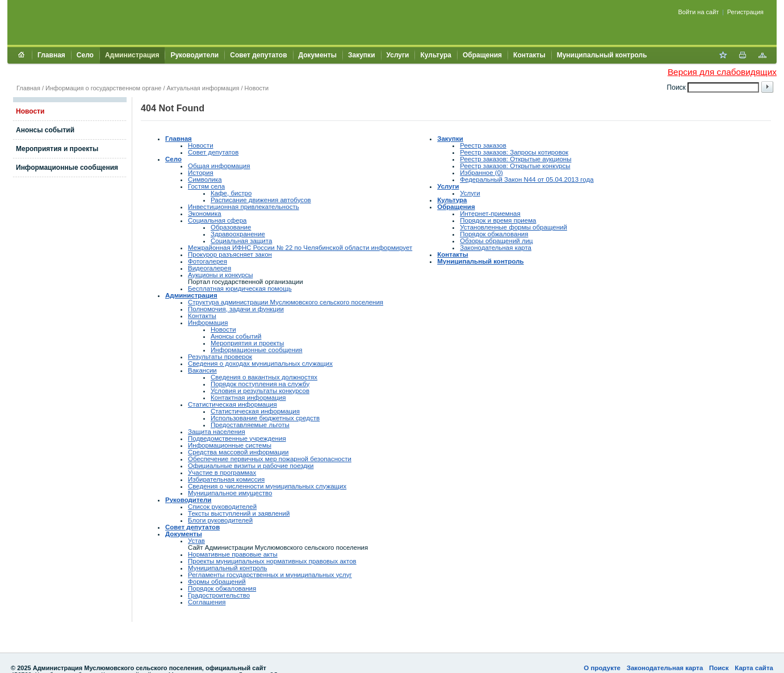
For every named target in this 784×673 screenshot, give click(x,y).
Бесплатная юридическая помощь (240, 289)
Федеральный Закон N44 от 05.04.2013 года (527, 179)
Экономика (205, 214)
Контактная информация (248, 398)
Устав (196, 541)
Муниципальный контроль (602, 55)
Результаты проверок (220, 357)
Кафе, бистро (231, 193)
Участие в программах (222, 473)
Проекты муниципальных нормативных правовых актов (272, 561)
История (201, 173)
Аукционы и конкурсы (220, 275)
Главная (51, 55)
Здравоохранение (238, 234)
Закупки (362, 55)
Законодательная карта (496, 248)
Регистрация (745, 12)
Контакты (529, 55)
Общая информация (219, 166)
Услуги (398, 55)
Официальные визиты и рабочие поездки (251, 466)
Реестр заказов (483, 145)
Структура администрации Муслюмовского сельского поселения (286, 302)
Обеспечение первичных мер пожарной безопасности (270, 459)
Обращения (482, 55)
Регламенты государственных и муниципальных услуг (270, 575)
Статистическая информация (232, 404)
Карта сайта (754, 668)
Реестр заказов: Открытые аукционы (515, 159)
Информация (208, 323)
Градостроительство (219, 595)
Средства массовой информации (238, 452)
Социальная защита (241, 241)
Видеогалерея (209, 268)
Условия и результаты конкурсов (260, 391)
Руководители (194, 55)
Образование (231, 227)
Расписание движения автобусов (261, 200)
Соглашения (207, 602)
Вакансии (202, 370)
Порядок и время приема (498, 220)
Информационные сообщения (67, 168)
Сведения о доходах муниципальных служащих (260, 363)
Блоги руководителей (220, 520)
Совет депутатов (258, 55)
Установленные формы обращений (513, 227)
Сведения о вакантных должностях (264, 377)
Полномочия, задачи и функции (236, 309)
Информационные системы (230, 445)
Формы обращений (217, 582)
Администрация (132, 55)
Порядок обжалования (222, 588)
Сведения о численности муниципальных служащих (267, 486)
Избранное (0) (481, 173)
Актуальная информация (203, 88)
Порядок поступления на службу (260, 384)
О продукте (602, 668)
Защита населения (217, 432)
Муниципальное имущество (230, 493)
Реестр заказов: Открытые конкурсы (515, 166)
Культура (435, 55)
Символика (205, 179)
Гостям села (206, 186)
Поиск (719, 668)
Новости (257, 88)
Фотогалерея (207, 261)
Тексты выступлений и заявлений (239, 513)
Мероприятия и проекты (57, 149)
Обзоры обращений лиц (496, 241)
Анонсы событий (45, 130)
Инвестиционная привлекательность (244, 207)
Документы (318, 55)
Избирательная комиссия (226, 479)
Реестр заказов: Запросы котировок (514, 152)
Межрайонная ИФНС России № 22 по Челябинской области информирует (300, 248)
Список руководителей (222, 507)
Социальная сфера (217, 220)
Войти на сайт (699, 12)
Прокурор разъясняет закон (230, 254)
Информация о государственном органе (103, 88)
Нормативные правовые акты (233, 554)
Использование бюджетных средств (265, 418)
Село (85, 55)
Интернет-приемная (490, 214)
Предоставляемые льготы (250, 425)
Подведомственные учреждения (237, 438)
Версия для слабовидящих (722, 72)
